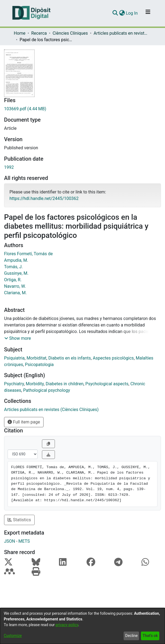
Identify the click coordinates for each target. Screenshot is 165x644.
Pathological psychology (46, 390)
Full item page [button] (24, 422)
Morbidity (35, 384)
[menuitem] (122, 13)
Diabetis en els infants (70, 358)
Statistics (19, 520)
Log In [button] (132, 13)
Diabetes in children (65, 384)
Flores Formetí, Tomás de (28, 254)
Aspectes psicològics (113, 358)
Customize (13, 636)
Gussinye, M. (16, 273)
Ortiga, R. (13, 280)
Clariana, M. (15, 293)
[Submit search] (115, 13)
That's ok (150, 636)
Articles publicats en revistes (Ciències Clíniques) (121, 33)
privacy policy (67, 625)
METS (24, 541)
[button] (18, 338)
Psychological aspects (107, 384)
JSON (10, 541)
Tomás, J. (13, 267)
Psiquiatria (14, 358)
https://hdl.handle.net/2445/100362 (44, 198)
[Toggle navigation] (148, 13)
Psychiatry (14, 384)
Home (20, 33)
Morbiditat (36, 358)
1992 (9, 167)
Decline (131, 636)
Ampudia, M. (16, 260)
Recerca (39, 33)
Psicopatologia (39, 365)
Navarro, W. (15, 286)
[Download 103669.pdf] (82, 109)
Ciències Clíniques (70, 33)
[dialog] (82, 626)
